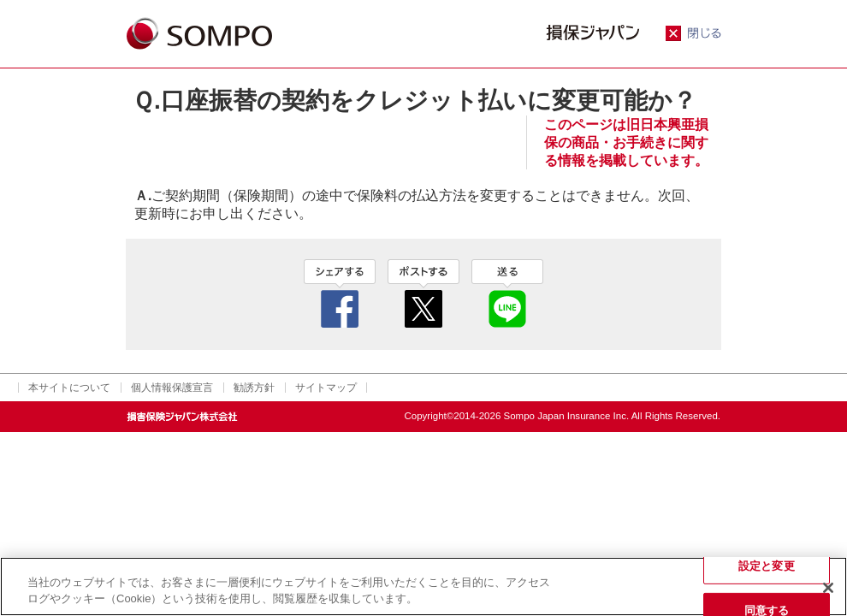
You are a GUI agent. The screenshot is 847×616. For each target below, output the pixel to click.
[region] (423, 586)
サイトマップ (326, 388)
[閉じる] (828, 588)
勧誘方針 (254, 388)
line (507, 293)
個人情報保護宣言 (172, 388)
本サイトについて (69, 388)
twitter (423, 293)
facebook (340, 293)
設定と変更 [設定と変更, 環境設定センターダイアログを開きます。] (767, 566)
